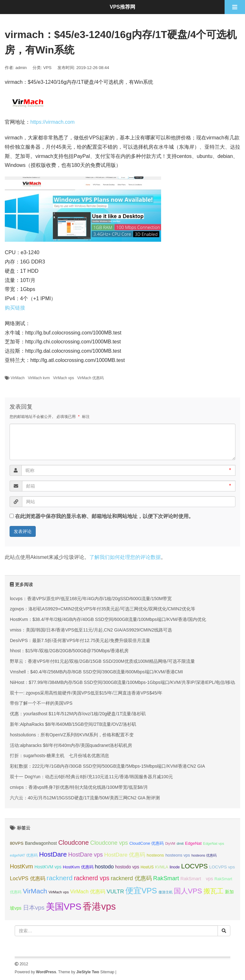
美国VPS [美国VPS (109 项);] (64, 907)
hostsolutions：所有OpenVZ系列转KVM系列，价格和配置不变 (72, 735)
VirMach (18, 378)
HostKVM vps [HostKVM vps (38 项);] (48, 867)
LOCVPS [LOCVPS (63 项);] (195, 866)
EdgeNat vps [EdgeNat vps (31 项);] (213, 843)
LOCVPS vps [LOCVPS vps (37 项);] (222, 867)
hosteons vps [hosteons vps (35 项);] (178, 855)
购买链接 (15, 308)
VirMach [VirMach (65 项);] (35, 891)
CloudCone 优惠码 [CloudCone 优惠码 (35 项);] (146, 843)
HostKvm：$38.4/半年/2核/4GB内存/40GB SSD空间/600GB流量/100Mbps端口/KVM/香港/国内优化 (108, 619)
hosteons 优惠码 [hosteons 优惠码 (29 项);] (204, 855)
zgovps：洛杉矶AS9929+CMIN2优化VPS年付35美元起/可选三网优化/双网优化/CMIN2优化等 (103, 609)
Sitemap (107, 972)
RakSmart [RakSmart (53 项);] (166, 878)
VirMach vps (63, 378)
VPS (48, 68)
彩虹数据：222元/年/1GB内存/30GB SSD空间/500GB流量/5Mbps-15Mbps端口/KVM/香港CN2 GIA (108, 766)
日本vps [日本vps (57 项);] (34, 908)
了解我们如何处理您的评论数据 (125, 557)
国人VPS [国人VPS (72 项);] (188, 891)
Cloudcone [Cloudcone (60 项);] (74, 843)
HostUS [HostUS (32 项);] (147, 867)
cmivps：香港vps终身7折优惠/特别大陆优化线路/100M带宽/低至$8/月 (79, 787)
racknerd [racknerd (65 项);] (59, 878)
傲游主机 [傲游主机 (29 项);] (166, 892)
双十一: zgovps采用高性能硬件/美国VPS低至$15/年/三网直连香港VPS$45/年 (86, 693)
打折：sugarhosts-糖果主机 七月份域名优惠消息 (59, 756)
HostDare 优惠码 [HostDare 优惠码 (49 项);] (125, 855)
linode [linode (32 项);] (175, 867)
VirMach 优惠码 (90, 378)
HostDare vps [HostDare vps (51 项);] (85, 855)
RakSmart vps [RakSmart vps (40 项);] (197, 879)
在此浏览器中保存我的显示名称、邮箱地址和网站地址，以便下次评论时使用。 (104, 516)
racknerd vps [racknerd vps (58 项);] (92, 878)
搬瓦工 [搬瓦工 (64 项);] (214, 891)
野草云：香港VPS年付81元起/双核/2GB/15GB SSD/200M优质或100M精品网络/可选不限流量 (102, 661)
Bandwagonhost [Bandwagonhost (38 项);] (41, 843)
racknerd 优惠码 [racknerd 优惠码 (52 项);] (131, 878)
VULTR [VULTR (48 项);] (115, 892)
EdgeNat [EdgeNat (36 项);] (193, 843)
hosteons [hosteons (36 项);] (155, 855)
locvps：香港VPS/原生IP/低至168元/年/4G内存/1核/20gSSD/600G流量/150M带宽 (91, 599)
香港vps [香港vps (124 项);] (99, 906)
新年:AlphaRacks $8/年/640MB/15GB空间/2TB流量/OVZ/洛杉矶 (73, 724)
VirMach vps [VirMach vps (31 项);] (59, 892)
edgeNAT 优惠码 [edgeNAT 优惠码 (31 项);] (24, 855)
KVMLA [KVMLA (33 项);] (162, 867)
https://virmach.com (52, 122)
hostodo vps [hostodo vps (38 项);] (127, 867)
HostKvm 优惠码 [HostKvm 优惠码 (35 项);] (78, 867)
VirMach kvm (39, 378)
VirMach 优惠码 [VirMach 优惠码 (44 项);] (88, 892)
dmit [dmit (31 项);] (180, 843)
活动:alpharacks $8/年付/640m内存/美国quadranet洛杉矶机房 (71, 745)
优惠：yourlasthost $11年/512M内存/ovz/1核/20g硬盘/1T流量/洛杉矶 (78, 714)
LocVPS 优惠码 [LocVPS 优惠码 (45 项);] (28, 878)
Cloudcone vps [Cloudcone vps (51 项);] (109, 843)
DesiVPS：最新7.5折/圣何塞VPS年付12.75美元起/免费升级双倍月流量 (80, 640)
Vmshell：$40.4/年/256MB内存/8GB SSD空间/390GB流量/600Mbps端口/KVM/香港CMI (96, 672)
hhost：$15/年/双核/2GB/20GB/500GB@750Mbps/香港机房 (69, 651)
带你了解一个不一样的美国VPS (41, 703)
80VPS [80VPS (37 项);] (17, 843)
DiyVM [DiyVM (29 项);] (170, 843)
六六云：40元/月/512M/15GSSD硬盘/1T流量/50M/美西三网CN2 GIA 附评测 (85, 798)
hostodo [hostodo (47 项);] (104, 867)
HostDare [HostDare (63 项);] (53, 854)
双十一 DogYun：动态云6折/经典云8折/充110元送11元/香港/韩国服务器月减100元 (91, 777)
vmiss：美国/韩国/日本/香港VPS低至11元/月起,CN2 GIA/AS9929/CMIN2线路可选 (91, 630)
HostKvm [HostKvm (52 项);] (22, 866)
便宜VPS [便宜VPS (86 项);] (141, 891)
